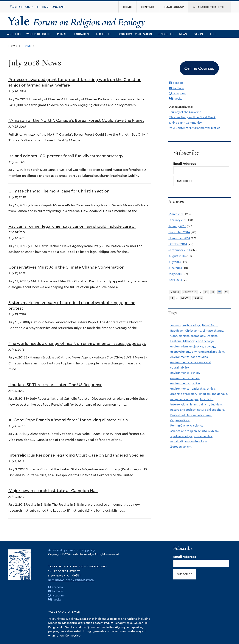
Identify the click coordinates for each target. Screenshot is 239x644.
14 (172, 298)
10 (206, 292)
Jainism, (204, 404)
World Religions (39, 34)
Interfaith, (207, 399)
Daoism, (212, 336)
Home (13, 46)
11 (213, 292)
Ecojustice (104, 34)
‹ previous (190, 292)
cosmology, (198, 336)
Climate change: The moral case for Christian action (59, 191)
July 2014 (175, 262)
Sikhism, (214, 431)
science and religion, (184, 431)
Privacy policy (86, 550)
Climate (63, 34)
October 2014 (178, 244)
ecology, (210, 346)
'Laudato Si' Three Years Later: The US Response (55, 385)
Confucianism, (180, 336)
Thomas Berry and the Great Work (192, 117)
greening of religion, (184, 394)
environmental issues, (185, 378)
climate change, (213, 331)
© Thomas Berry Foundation (71, 580)
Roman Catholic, (181, 426)
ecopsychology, (181, 352)
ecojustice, (197, 346)
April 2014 (175, 280)
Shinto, (203, 431)
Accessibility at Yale (62, 550)
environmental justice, (185, 383)
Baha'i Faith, (210, 325)
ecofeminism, (179, 346)
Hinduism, (204, 394)
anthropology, (192, 325)
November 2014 (179, 238)
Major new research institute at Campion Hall (53, 491)
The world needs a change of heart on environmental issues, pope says (77, 343)
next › (185, 298)
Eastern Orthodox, (183, 341)
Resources (166, 34)
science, (199, 426)
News (183, 34)
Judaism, (217, 404)
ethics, (211, 389)
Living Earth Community (185, 123)
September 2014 (180, 250)
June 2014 (175, 268)
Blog (212, 34)
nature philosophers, (211, 410)
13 (226, 292)
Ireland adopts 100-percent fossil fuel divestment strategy (66, 156)
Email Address (185, 164)
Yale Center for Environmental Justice (195, 128)
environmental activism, (208, 352)
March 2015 (176, 214)
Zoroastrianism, (181, 447)
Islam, (194, 404)
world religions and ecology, (189, 441)
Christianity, (193, 331)
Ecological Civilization (135, 34)
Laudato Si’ (82, 34)
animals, (176, 325)
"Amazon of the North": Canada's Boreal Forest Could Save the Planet (76, 120)
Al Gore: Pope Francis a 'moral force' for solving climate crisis (68, 420)
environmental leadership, (188, 389)
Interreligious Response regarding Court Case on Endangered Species (76, 455)
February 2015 (178, 220)
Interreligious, (180, 404)
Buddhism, (177, 331)
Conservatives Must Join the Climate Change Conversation (66, 267)
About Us (14, 34)
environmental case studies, (189, 357)
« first (175, 292)
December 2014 (179, 232)
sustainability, (204, 436)
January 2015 (177, 226)
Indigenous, (220, 394)
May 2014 (175, 274)
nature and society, (183, 410)
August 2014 (177, 256)
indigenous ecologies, (185, 399)
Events (198, 34)
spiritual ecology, (182, 436)
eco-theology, (205, 341)
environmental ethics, (185, 373)
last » (198, 298)
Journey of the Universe (185, 112)
